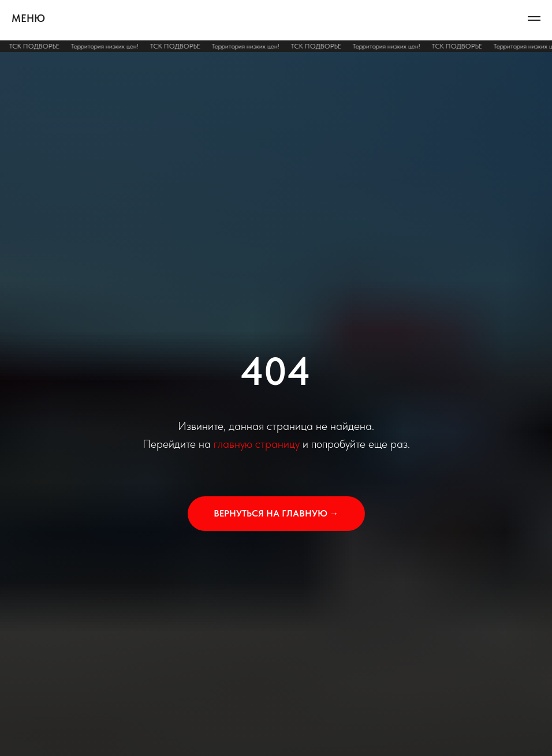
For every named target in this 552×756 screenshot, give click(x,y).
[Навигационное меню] (534, 18)
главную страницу (257, 444)
